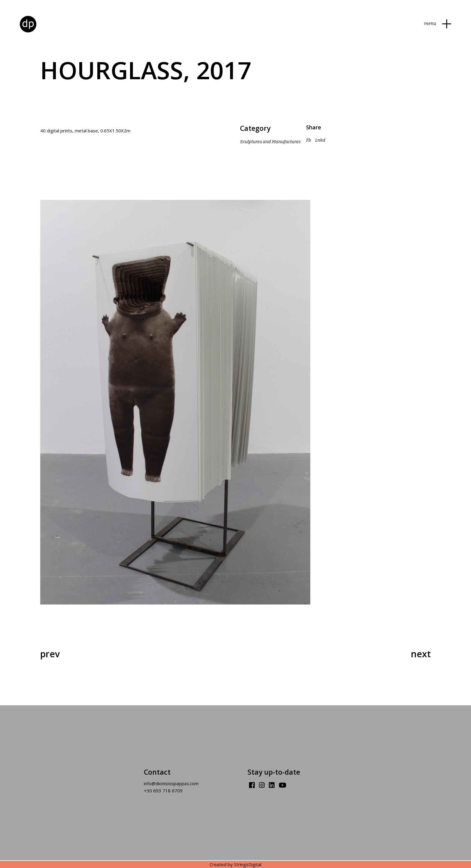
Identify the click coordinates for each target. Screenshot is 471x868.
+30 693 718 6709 (163, 791)
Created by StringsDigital (235, 864)
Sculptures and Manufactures (270, 142)
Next (421, 654)
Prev (50, 654)
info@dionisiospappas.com (171, 783)
